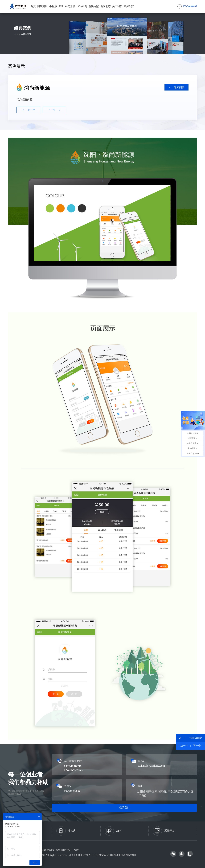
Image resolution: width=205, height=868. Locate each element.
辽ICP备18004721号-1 (81, 855)
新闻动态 (106, 6)
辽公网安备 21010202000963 (109, 855)
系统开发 (70, 6)
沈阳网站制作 (47, 850)
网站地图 (131, 855)
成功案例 (82, 6)
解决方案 (94, 6)
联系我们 (129, 6)
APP (61, 6)
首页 (33, 6)
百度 (76, 850)
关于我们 (117, 6)
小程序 (53, 6)
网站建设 (42, 6)
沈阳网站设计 (64, 850)
